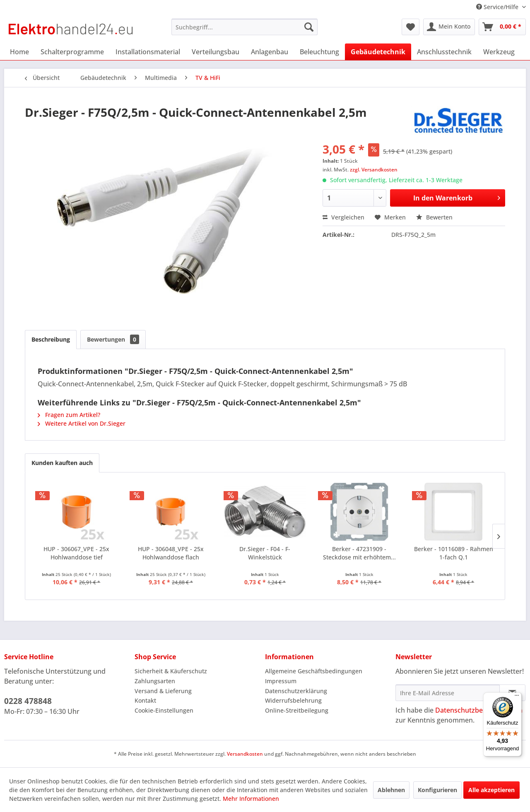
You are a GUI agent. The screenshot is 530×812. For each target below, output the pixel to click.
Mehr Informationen (251, 799)
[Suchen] (309, 27)
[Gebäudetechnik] (378, 52)
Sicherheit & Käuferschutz (171, 671)
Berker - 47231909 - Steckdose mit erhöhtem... (359, 553)
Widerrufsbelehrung (293, 700)
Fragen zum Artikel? (69, 415)
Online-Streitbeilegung (297, 710)
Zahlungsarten (155, 681)
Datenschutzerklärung (296, 691)
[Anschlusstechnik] (444, 52)
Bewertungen (113, 339)
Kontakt (145, 700)
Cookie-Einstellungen (164, 710)
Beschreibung (51, 339)
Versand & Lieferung (163, 691)
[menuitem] (245, 27)
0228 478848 (28, 701)
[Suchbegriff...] (245, 27)
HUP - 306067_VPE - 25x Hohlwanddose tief (76, 553)
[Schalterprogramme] (72, 52)
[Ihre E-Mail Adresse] (448, 693)
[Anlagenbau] (270, 52)
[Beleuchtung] (319, 52)
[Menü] (517, 697)
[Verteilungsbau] (216, 52)
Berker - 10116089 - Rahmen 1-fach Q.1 (454, 553)
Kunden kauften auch (62, 463)
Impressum (281, 681)
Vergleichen (343, 217)
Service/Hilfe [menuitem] (498, 7)
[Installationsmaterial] (148, 52)
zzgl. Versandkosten (374, 170)
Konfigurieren (437, 790)
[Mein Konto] (449, 27)
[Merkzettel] (411, 27)
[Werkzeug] (499, 52)
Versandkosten (245, 754)
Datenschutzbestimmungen (479, 710)
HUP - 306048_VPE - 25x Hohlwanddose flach (171, 553)
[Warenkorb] (502, 27)
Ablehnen (391, 790)
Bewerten (434, 217)
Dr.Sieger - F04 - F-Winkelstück (265, 553)
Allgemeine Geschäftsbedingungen (314, 671)
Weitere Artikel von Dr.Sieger (82, 423)
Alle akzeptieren (491, 790)
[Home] (19, 52)
